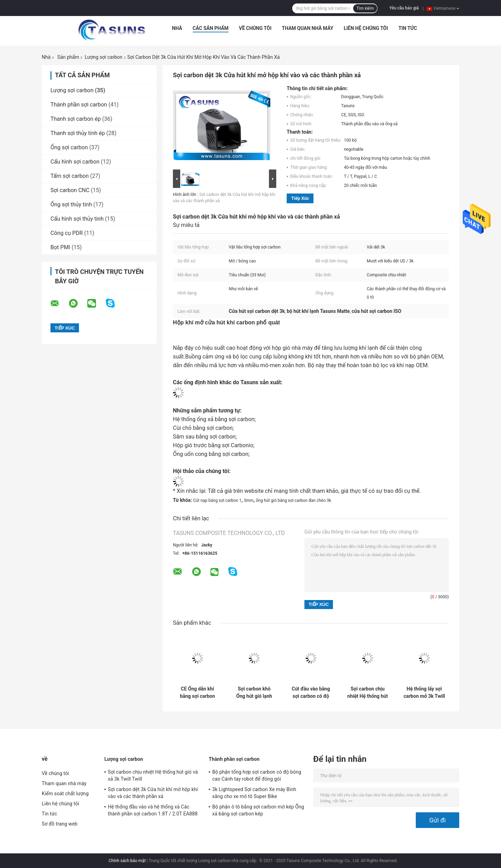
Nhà (177, 28)
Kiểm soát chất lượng (65, 794)
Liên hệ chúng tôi (366, 28)
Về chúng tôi (255, 28)
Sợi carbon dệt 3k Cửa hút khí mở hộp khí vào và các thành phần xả (153, 793)
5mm (249, 500)
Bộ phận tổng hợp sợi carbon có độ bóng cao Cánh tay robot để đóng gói (257, 775)
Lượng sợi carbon (103, 57)
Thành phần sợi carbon (79, 105)
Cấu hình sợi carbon (75, 162)
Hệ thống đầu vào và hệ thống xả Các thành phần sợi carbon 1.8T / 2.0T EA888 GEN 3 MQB (153, 811)
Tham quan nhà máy (308, 28)
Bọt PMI (60, 247)
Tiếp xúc (300, 198)
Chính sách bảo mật (127, 861)
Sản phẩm (68, 57)
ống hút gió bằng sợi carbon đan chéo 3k (293, 500)
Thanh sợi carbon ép (76, 119)
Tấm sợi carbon (70, 176)
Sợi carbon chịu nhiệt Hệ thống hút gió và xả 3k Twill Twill (367, 693)
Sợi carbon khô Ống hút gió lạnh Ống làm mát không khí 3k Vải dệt (254, 693)
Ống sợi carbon (69, 147)
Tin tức (408, 28)
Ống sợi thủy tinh (71, 204)
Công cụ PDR (67, 233)
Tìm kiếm (365, 8)
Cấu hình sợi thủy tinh (77, 219)
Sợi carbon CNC (70, 190)
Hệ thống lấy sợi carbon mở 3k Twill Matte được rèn (424, 693)
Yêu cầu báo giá (404, 8)
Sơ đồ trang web (60, 824)
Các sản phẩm (211, 28)
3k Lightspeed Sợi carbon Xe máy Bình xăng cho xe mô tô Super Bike (254, 793)
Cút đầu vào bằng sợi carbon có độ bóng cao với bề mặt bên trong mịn (311, 693)
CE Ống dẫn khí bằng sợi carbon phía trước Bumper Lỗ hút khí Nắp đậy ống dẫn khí (197, 693)
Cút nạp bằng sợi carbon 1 (217, 500)
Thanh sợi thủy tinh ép (78, 133)
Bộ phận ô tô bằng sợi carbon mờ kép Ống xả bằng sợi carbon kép (258, 810)
